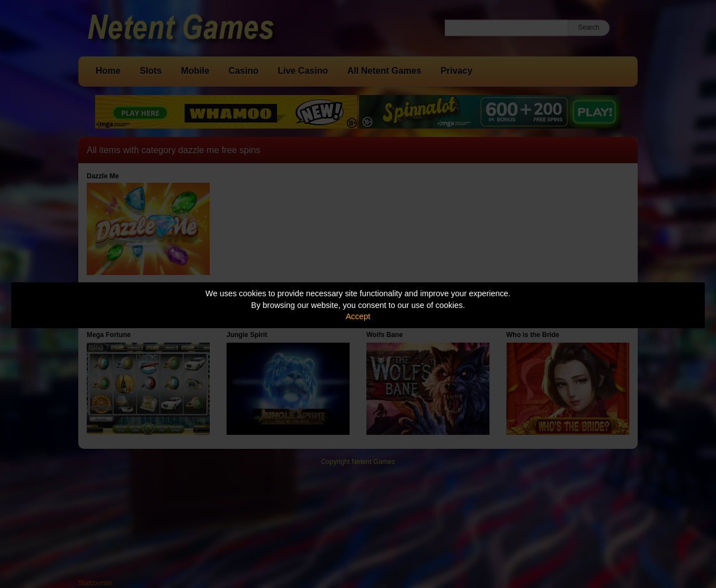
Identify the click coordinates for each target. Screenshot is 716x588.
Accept (358, 316)
